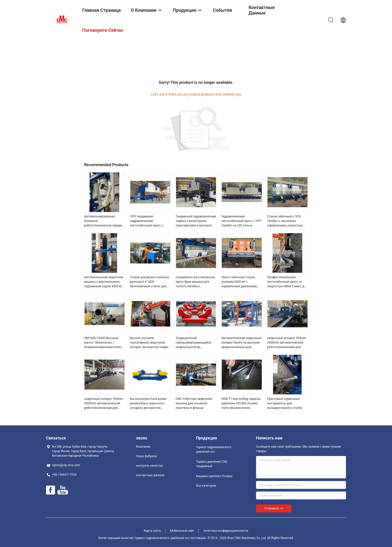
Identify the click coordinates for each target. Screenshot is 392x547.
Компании (143, 447)
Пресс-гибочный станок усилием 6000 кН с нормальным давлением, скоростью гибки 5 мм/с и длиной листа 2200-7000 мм (241, 282)
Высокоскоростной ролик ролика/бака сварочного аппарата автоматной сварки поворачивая (148, 404)
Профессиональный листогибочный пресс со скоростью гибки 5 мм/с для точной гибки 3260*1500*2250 (287, 282)
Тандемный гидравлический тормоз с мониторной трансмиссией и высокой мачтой (196, 221)
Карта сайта (152, 531)
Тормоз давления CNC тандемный (212, 464)
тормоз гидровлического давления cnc (214, 449)
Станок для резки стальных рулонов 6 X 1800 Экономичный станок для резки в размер (150, 282)
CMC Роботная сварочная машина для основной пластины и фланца (194, 403)
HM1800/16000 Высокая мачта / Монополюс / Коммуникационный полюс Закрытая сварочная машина (104, 343)
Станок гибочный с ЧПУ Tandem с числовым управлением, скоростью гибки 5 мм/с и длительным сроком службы (287, 221)
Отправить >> (274, 508)
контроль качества (149, 466)
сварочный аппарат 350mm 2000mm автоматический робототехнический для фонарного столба (287, 343)
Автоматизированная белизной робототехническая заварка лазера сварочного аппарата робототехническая (104, 221)
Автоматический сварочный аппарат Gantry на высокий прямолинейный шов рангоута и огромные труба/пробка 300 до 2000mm (241, 343)
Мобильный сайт (182, 531)
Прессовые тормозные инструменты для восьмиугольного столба (285, 403)
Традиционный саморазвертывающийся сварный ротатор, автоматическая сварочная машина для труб (195, 343)
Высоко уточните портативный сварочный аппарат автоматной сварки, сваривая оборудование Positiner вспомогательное (150, 343)
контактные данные (150, 475)
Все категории (206, 486)
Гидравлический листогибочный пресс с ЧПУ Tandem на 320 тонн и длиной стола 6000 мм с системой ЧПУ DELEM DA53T (242, 221)
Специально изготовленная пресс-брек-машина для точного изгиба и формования (195, 282)
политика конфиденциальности (226, 531)
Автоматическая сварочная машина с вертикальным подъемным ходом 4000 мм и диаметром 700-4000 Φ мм (104, 282)
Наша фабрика (146, 456)
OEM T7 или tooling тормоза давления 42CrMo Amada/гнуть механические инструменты (241, 404)
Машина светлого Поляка (214, 476)
